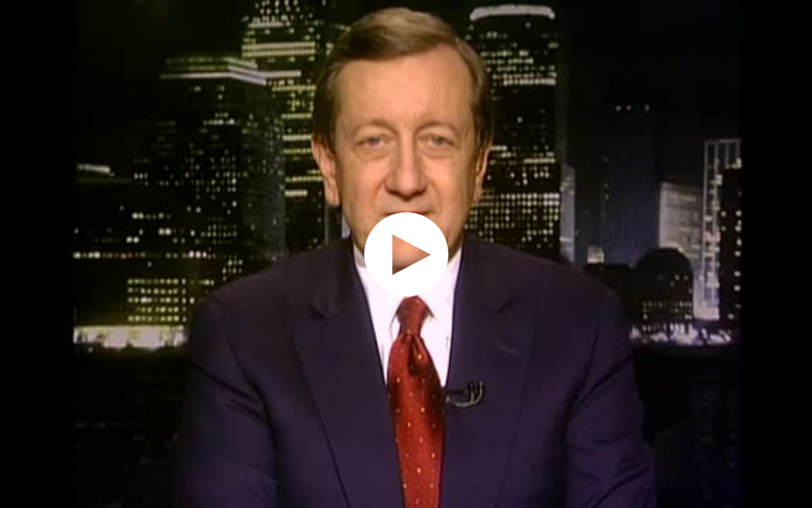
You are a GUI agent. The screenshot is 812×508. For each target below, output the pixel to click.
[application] (406, 254)
